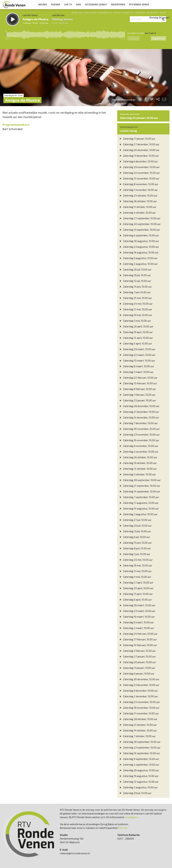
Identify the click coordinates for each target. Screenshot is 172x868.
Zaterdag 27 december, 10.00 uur (139, 144)
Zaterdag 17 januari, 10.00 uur (137, 139)
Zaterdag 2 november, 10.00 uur (139, 452)
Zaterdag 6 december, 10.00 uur (138, 161)
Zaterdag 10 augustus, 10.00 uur (139, 508)
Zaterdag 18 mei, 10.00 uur (136, 565)
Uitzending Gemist (96, 5)
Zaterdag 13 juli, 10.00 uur (135, 531)
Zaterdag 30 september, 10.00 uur (140, 742)
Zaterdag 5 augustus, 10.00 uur (138, 787)
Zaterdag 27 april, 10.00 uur (136, 582)
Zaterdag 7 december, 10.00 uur (138, 423)
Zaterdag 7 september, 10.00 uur (139, 497)
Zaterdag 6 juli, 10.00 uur (134, 537)
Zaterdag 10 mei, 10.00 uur (136, 315)
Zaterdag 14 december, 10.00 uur (139, 417)
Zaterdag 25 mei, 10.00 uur (136, 560)
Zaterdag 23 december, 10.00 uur (139, 685)
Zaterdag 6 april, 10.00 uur (135, 600)
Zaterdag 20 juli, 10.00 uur (135, 526)
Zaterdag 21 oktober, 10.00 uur (138, 725)
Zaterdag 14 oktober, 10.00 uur (138, 730)
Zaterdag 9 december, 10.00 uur (138, 691)
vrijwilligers (131, 817)
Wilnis (163, 13)
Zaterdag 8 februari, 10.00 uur (137, 389)
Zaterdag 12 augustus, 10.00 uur (139, 782)
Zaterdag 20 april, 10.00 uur (136, 588)
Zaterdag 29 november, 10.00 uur (139, 167)
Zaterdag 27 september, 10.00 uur (140, 218)
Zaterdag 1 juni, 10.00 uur (135, 554)
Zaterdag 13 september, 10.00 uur (139, 230)
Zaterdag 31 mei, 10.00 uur (135, 298)
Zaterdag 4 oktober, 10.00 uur (137, 213)
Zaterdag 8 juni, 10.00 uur (135, 548)
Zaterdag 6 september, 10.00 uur (139, 235)
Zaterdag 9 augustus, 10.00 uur (138, 258)
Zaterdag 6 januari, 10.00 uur (137, 674)
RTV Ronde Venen (139, 5)
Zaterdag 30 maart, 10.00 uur (137, 605)
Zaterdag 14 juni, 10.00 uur (135, 287)
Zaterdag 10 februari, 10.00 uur (138, 645)
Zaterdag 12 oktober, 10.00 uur (138, 469)
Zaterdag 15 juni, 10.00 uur (135, 543)
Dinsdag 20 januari (159, 18)
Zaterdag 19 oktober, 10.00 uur (138, 463)
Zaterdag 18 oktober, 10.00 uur (138, 201)
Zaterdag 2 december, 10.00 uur (138, 696)
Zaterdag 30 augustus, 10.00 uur (139, 241)
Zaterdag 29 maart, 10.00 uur (137, 349)
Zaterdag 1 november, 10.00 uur (138, 190)
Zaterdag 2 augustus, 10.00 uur (138, 264)
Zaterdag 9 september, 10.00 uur (139, 759)
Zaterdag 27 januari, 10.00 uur (137, 656)
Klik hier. (124, 828)
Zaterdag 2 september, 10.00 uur (139, 765)
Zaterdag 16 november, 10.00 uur (139, 440)
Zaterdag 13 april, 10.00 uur (136, 594)
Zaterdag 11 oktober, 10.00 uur (138, 207)
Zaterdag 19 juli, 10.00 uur (135, 275)
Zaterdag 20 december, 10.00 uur (139, 150)
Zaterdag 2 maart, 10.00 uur (136, 628)
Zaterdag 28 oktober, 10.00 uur (138, 719)
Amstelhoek (91, 13)
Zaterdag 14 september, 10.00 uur (140, 491)
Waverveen (152, 13)
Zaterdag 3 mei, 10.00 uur (135, 321)
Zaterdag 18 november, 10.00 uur (139, 708)
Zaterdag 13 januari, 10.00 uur (137, 668)
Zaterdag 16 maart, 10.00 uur (137, 617)
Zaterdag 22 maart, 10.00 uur (137, 355)
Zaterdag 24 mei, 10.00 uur (136, 304)
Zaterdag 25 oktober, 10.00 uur (138, 195)
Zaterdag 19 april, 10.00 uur (136, 332)
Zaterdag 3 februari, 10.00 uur (137, 651)
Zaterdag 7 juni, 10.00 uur (135, 292)
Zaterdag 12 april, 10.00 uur (136, 338)
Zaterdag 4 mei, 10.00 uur (135, 577)
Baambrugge (105, 13)
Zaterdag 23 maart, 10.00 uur (137, 611)
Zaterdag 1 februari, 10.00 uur (137, 395)
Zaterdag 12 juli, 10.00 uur (135, 281)
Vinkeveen (140, 13)
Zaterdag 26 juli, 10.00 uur (135, 269)
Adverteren (118, 5)
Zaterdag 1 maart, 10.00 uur (136, 372)
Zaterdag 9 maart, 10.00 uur (136, 622)
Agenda (56, 5)
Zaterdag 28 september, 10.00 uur (140, 480)
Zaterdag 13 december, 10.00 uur (139, 156)
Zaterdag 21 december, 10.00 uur (139, 412)
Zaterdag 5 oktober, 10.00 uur (137, 474)
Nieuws (43, 5)
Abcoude (78, 13)
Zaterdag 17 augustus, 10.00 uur (139, 503)
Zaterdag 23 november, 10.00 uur (139, 435)
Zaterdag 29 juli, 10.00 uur (135, 793)
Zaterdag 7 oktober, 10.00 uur (137, 736)
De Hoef (117, 13)
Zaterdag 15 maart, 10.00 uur (137, 361)
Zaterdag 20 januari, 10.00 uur (137, 662)
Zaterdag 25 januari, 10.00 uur (137, 400)
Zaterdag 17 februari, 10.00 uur (138, 639)
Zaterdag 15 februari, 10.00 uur (138, 383)
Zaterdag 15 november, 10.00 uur (139, 178)
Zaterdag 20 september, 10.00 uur (140, 224)
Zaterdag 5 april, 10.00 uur (135, 343)
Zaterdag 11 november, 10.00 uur (139, 713)
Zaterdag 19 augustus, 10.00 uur (139, 776)
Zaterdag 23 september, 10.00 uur (140, 747)
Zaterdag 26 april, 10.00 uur (136, 326)
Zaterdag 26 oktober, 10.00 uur (138, 457)
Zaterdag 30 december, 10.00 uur (139, 679)
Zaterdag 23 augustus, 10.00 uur (139, 247)
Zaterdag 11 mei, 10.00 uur (135, 571)
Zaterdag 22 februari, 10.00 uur (138, 378)
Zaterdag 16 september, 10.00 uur (139, 753)
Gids (78, 5)
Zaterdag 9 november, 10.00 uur (139, 446)
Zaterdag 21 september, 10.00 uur (140, 486)
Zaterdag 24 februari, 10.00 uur (138, 634)
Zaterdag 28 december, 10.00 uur (139, 406)
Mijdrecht (128, 13)
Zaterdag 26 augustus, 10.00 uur (139, 770)
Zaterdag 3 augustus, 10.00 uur (138, 514)
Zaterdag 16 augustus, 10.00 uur (139, 252)
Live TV (68, 5)
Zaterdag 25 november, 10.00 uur (139, 702)
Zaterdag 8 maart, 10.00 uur (136, 366)
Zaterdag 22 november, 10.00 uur (139, 173)
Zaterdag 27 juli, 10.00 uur (135, 520)
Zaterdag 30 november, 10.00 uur (139, 429)
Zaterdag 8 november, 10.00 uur (139, 184)
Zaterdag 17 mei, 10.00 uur (135, 309)
